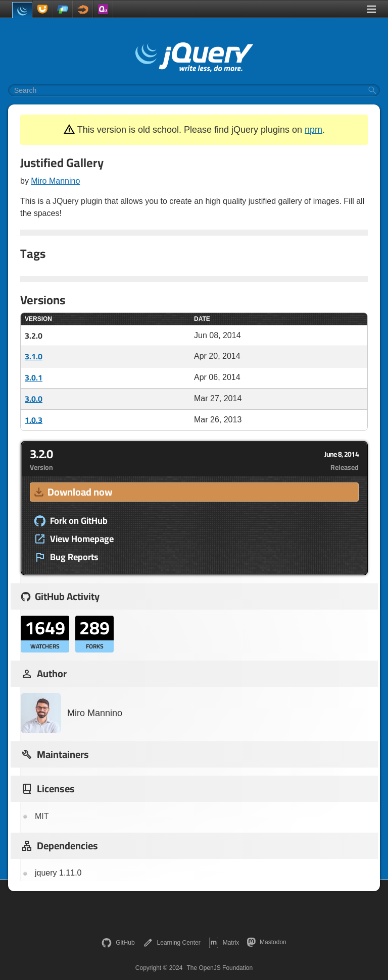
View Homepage (74, 539)
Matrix (224, 943)
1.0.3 (34, 420)
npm (313, 130)
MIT (42, 816)
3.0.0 (34, 399)
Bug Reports (66, 557)
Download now (72, 492)
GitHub (118, 943)
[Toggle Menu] (371, 9)
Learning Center (172, 943)
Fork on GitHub (71, 521)
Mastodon (266, 942)
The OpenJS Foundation (220, 968)
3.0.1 (34, 377)
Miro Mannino (55, 181)
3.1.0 (34, 356)
